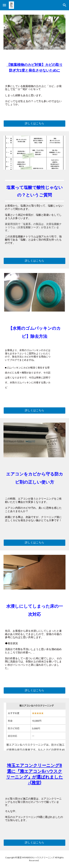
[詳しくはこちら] (35, 124)
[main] (35, 69)
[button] (4, 5)
